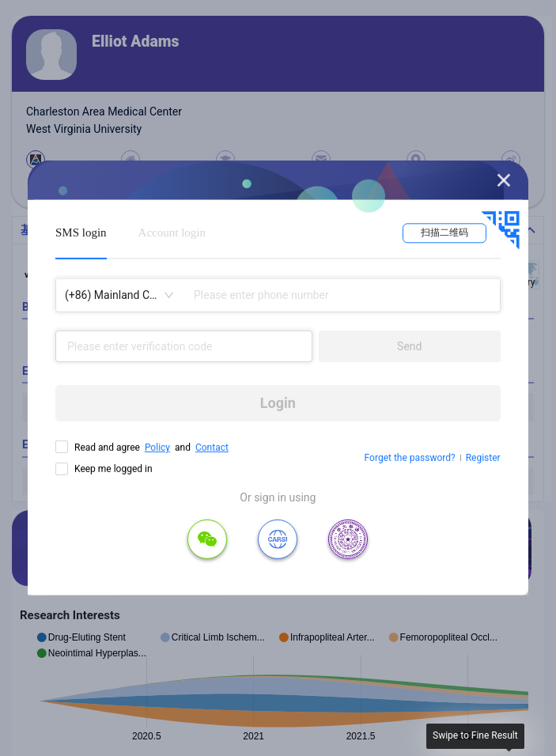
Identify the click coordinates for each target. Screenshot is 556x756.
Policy (157, 448)
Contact (212, 448)
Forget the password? (410, 458)
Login (278, 403)
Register (483, 458)
